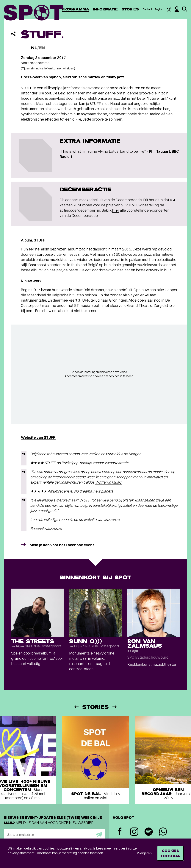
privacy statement (21, 853)
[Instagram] (134, 832)
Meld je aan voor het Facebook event (62, 545)
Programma (76, 9)
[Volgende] (115, 707)
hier (116, 210)
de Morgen (132, 454)
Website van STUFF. (38, 437)
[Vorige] (76, 707)
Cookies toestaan (170, 853)
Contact (148, 9)
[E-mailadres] (54, 835)
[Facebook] (120, 832)
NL (34, 48)
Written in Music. (109, 482)
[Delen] (13, 34)
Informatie (105, 9)
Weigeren (144, 853)
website (90, 519)
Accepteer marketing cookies (84, 376)
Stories (130, 9)
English (159, 9)
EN (42, 48)
